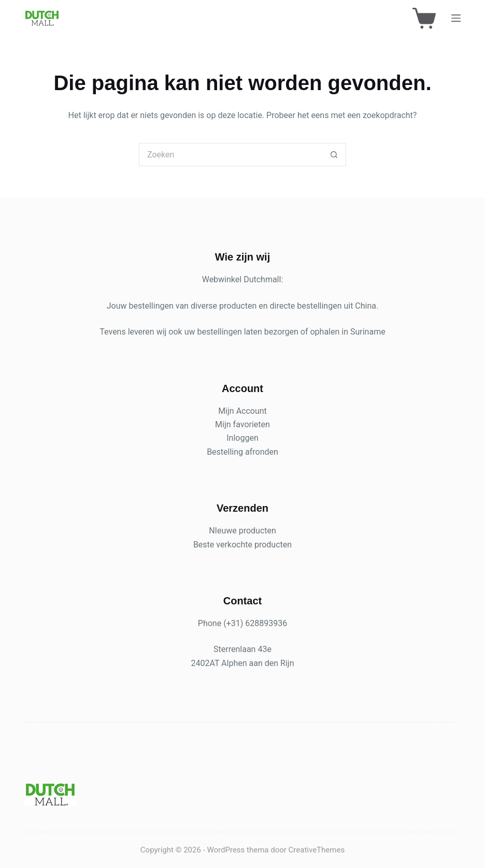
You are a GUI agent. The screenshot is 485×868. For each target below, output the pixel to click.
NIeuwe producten (243, 531)
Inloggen (243, 438)
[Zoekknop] (334, 155)
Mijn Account (243, 411)
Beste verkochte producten (243, 545)
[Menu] (456, 18)
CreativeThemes (317, 850)
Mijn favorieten (243, 424)
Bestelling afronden (243, 452)
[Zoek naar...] (231, 155)
